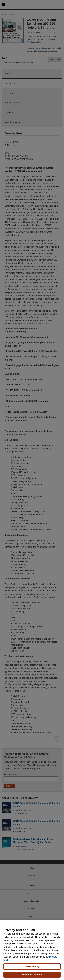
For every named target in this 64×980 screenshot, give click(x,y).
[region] (32, 950)
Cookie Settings (32, 966)
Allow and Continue (32, 975)
